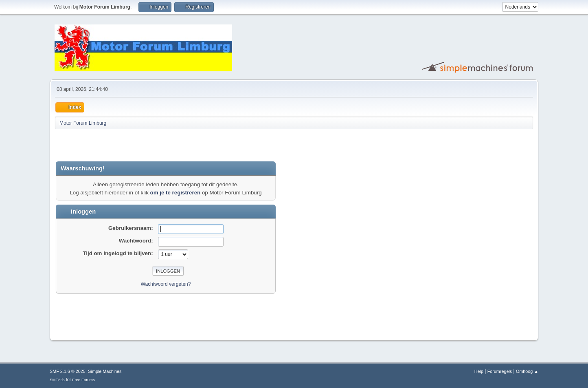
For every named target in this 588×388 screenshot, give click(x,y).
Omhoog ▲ (527, 371)
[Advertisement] (151, 145)
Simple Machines (105, 371)
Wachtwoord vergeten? (166, 284)
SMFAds (57, 380)
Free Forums (83, 380)
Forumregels (500, 371)
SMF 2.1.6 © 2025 (68, 371)
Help (479, 371)
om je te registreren (176, 193)
